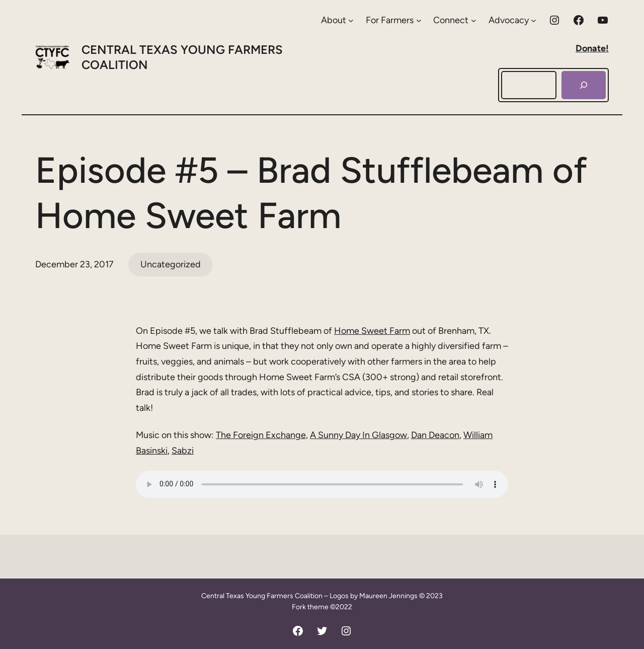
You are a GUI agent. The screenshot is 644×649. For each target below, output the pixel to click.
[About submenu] (337, 20)
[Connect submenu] (455, 20)
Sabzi (183, 451)
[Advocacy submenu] (512, 20)
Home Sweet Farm (372, 331)
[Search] (584, 85)
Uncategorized (171, 264)
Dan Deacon (435, 435)
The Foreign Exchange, (262, 435)
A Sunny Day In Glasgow (358, 435)
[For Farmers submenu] (393, 20)
